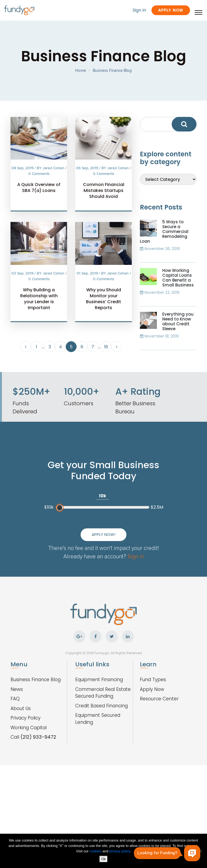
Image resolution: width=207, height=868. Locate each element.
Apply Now (171, 10)
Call (33, 737)
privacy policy (120, 851)
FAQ (15, 699)
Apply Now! (103, 534)
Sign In (139, 10)
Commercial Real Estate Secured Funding (103, 693)
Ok (104, 859)
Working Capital (29, 728)
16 (106, 347)
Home (81, 70)
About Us (21, 708)
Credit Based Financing (101, 706)
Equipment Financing (99, 680)
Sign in (136, 556)
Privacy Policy (25, 718)
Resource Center (159, 699)
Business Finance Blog (36, 680)
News (17, 689)
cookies (96, 851)
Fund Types (153, 680)
